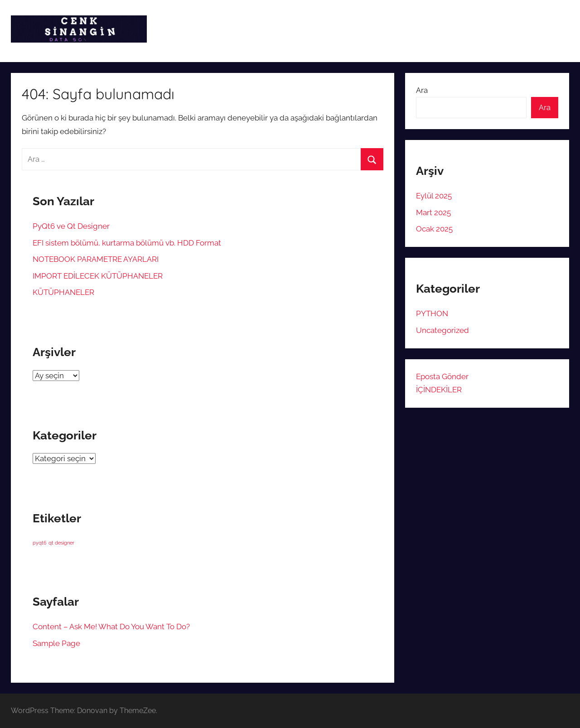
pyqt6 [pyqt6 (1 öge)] (40, 543)
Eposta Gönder (442, 376)
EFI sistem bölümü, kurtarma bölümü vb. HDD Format (127, 243)
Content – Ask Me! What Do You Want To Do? (111, 627)
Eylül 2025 (434, 196)
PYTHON (432, 313)
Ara (422, 90)
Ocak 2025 (434, 229)
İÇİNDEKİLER (439, 390)
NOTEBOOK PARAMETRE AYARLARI (96, 259)
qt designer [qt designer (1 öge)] (61, 543)
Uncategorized (442, 330)
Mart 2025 (433, 212)
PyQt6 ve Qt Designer (71, 226)
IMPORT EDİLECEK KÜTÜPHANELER (98, 276)
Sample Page (56, 643)
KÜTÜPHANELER (63, 292)
